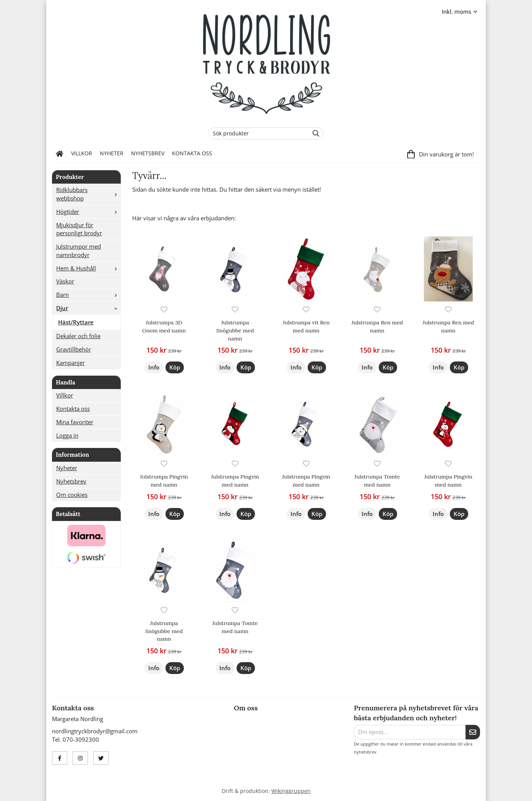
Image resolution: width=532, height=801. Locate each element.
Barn (88, 295)
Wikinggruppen (291, 791)
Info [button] (154, 367)
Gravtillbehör (74, 349)
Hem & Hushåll (88, 268)
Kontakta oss (192, 153)
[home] (60, 154)
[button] (175, 367)
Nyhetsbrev (148, 153)
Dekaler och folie (78, 336)
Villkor (82, 153)
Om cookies (72, 495)
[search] (314, 133)
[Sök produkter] (257, 133)
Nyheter (112, 153)
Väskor (65, 281)
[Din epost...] (410, 732)
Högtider (88, 212)
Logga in (67, 435)
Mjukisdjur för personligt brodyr (79, 229)
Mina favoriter (75, 422)
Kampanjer (71, 363)
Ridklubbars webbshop (88, 194)
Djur (88, 308)
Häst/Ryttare (76, 322)
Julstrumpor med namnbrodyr (79, 251)
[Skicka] (473, 732)
